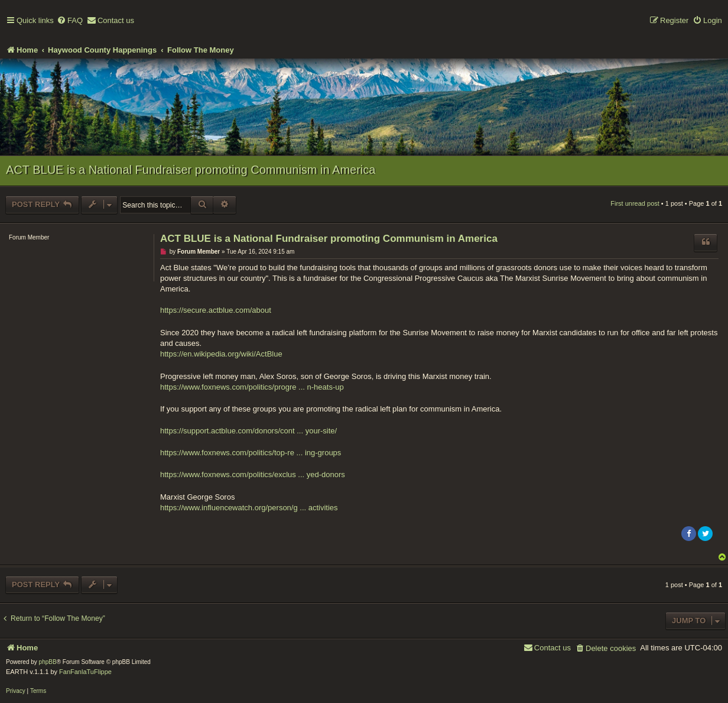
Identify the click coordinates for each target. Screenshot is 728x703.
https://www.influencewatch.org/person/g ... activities (249, 508)
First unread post (635, 203)
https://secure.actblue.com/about (216, 310)
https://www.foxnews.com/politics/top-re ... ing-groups (251, 453)
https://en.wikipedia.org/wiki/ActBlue (221, 354)
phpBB (48, 662)
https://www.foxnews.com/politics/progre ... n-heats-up (252, 387)
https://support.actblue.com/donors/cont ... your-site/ (248, 431)
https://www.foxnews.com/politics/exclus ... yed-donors (253, 474)
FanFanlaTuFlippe (85, 672)
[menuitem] (70, 21)
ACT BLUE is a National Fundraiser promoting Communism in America (191, 170)
